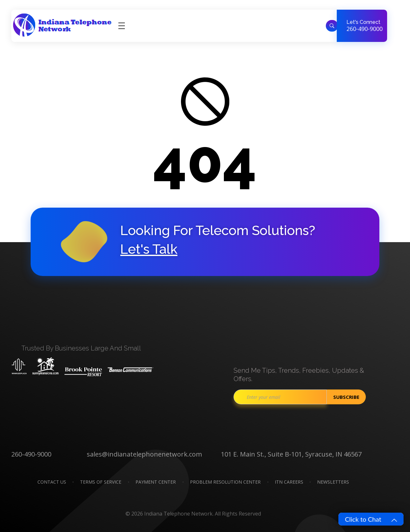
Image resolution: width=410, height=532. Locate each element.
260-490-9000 (365, 29)
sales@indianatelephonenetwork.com (144, 454)
